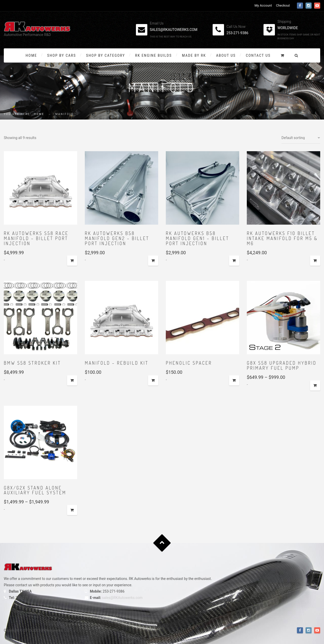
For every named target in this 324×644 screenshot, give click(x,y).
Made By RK (194, 55)
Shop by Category (106, 55)
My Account (263, 5)
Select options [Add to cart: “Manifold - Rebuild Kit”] (153, 380)
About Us (226, 55)
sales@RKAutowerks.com (122, 598)
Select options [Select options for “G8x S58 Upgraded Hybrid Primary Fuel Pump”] (315, 385)
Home (31, 55)
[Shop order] (301, 138)
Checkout (283, 5)
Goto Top (162, 543)
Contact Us (258, 55)
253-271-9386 (237, 33)
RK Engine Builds (154, 55)
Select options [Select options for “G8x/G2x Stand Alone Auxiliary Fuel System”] (72, 510)
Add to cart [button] (72, 261)
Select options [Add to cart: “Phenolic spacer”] (234, 380)
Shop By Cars (62, 55)
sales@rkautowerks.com (174, 30)
